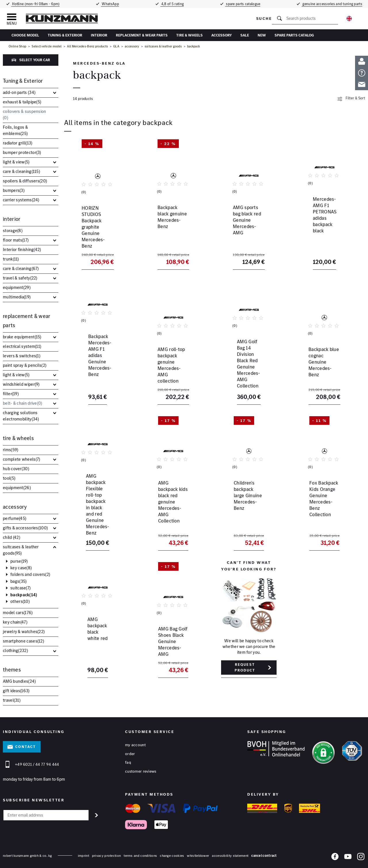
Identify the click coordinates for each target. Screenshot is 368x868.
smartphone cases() (23, 641)
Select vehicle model (47, 46)
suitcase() (20, 588)
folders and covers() (30, 574)
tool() (9, 478)
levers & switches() (22, 356)
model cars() (18, 613)
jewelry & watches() (24, 631)
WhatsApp (110, 4)
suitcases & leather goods (163, 46)
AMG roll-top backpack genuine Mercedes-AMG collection (171, 362)
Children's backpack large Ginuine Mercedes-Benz (248, 491)
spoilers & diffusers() (25, 181)
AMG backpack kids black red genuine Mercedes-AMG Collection (172, 494)
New (262, 35)
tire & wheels (189, 35)
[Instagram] (361, 855)
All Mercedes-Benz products (87, 46)
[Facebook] (335, 855)
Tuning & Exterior (65, 35)
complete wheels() (21, 459)
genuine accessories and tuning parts (333, 4)
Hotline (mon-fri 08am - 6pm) (35, 4)
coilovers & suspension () (25, 114)
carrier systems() (21, 200)
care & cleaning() (21, 171)
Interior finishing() (22, 249)
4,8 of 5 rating (172, 4)
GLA (116, 46)
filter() (11, 394)
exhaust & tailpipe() (22, 102)
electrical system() (22, 346)
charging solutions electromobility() (21, 416)
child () (11, 537)
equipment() (17, 287)
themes (12, 670)
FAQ (128, 760)
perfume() (15, 518)
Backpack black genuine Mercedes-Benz (171, 227)
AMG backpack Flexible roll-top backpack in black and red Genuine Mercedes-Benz (97, 497)
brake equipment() (22, 337)
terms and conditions (140, 853)
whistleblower (198, 853)
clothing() (15, 650)
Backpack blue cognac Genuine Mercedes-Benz (323, 358)
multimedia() (17, 297)
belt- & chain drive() (23, 403)
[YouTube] (348, 855)
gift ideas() (16, 691)
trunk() (11, 259)
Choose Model (25, 35)
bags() (18, 581)
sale (245, 35)
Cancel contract (264, 853)
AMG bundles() (19, 681)
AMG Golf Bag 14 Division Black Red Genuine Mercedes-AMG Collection (248, 365)
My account (135, 742)
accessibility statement (230, 853)
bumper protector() (22, 152)
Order (130, 751)
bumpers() (14, 190)
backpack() (24, 595)
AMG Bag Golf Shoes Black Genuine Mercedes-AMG (173, 633)
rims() (10, 450)
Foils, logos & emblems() (15, 130)
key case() (21, 568)
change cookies (172, 853)
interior (99, 35)
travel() (12, 700)
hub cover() (16, 469)
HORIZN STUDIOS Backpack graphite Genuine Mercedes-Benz (96, 230)
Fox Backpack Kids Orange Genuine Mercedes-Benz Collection (316, 497)
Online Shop (17, 46)
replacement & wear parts (142, 35)
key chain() (15, 622)
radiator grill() (18, 143)
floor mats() (16, 240)
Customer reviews (141, 769)
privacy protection (106, 853)
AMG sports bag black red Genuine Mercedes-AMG (248, 227)
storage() (13, 230)
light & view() (16, 162)
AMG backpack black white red (92, 630)
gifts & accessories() (25, 528)
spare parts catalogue (244, 4)
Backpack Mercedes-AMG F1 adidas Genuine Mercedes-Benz (97, 362)
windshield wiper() (21, 384)
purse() (19, 561)
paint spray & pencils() (25, 365)
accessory (222, 35)
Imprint (84, 853)
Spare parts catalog (294, 35)
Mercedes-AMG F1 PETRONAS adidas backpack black (316, 230)
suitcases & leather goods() (21, 550)
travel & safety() (20, 278)
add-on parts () (19, 92)
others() (20, 601)
